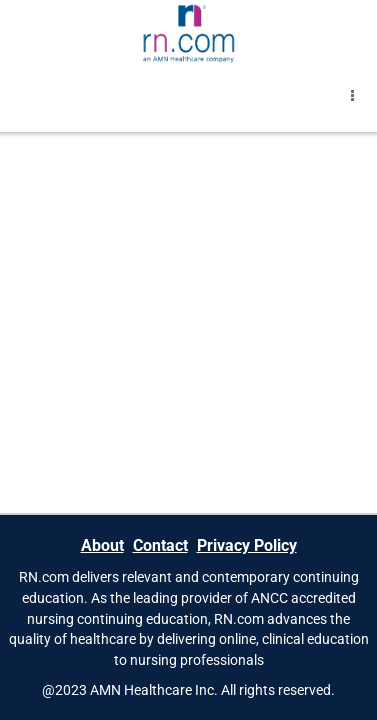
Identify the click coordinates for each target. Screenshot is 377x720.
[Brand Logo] (188, 33)
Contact (160, 545)
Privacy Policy (247, 545)
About (102, 545)
